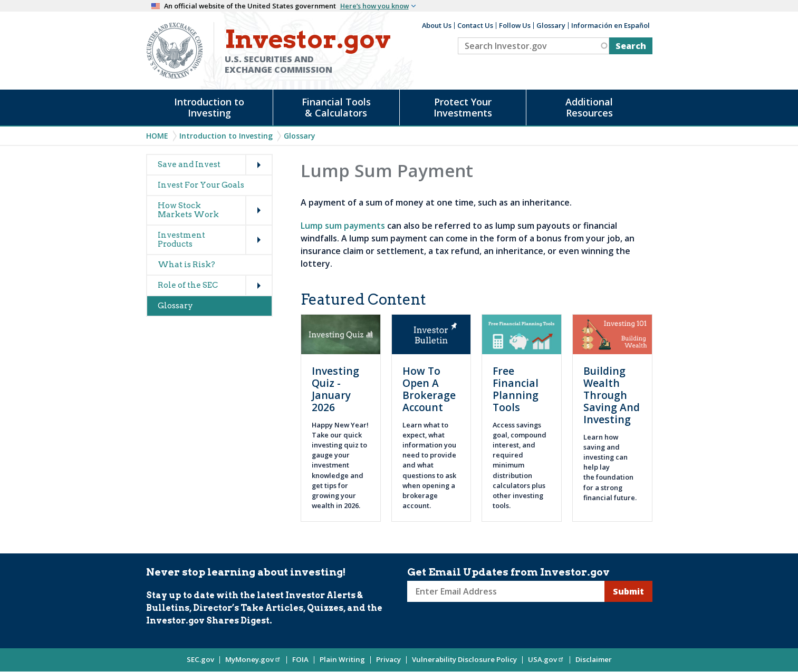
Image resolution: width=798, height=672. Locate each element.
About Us (437, 25)
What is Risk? (186, 265)
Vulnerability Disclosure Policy (464, 659)
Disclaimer (594, 659)
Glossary (551, 25)
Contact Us (475, 25)
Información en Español (610, 25)
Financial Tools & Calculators (336, 107)
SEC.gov (200, 659)
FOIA (300, 659)
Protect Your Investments (463, 107)
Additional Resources (589, 107)
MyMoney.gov (253, 659)
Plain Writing (342, 659)
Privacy (388, 659)
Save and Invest (189, 164)
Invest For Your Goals (201, 185)
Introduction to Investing (209, 107)
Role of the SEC (188, 285)
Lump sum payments (343, 226)
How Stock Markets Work (188, 210)
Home (157, 136)
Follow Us (515, 25)
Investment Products (181, 240)
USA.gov (546, 659)
